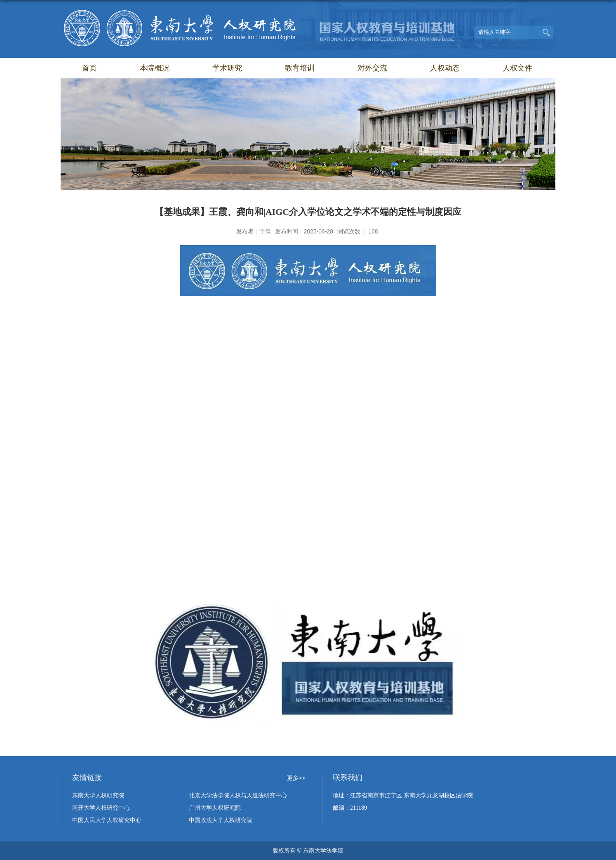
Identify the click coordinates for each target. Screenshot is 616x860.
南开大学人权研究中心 (101, 808)
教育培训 (300, 68)
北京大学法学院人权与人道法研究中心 (238, 795)
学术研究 (227, 68)
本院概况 (155, 68)
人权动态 (445, 68)
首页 (89, 68)
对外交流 (372, 68)
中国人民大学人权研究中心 (107, 820)
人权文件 (517, 68)
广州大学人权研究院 (215, 808)
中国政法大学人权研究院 (221, 820)
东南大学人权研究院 (98, 795)
